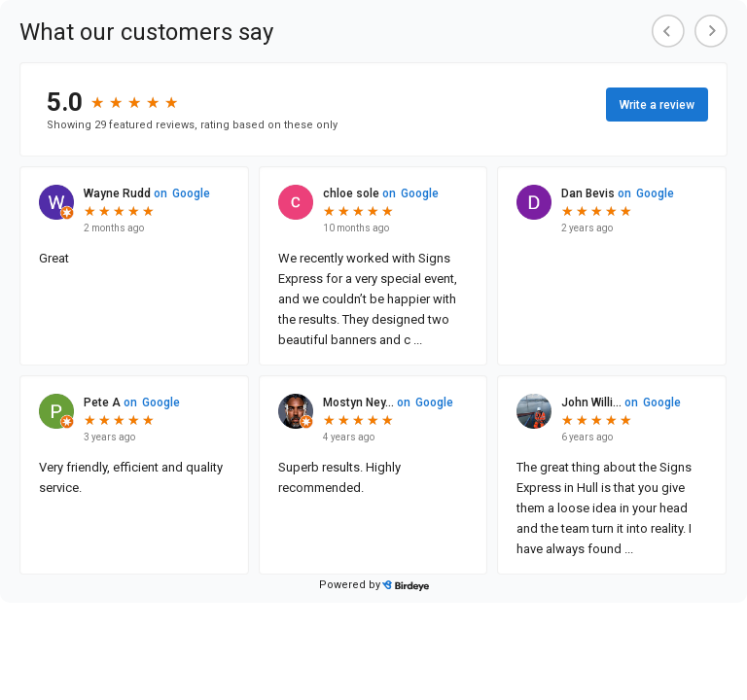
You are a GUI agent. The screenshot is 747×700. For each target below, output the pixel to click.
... (416, 340)
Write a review (657, 105)
